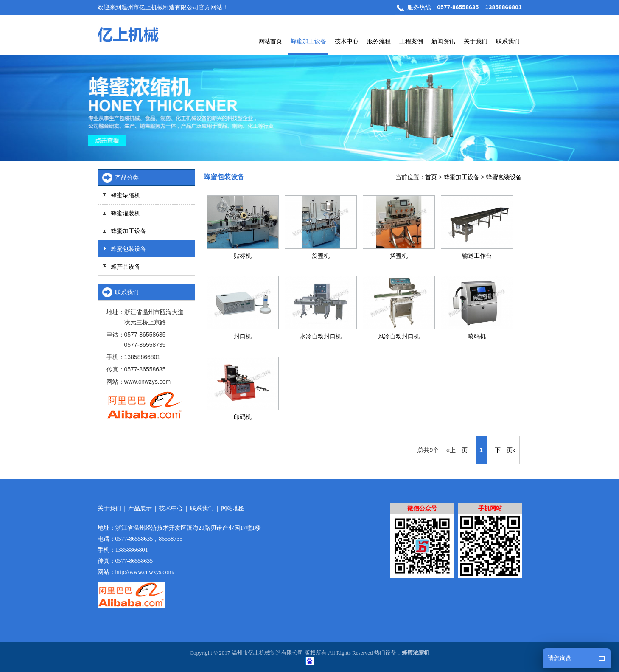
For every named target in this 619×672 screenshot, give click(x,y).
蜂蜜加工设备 (308, 41)
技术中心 (347, 41)
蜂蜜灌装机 (126, 213)
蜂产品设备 (126, 267)
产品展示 (140, 508)
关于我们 (476, 41)
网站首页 (270, 41)
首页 (431, 177)
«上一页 (457, 450)
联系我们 (508, 41)
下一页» (505, 450)
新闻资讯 (443, 41)
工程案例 (411, 41)
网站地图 (233, 508)
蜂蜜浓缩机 (126, 195)
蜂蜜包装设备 (504, 177)
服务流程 (379, 41)
